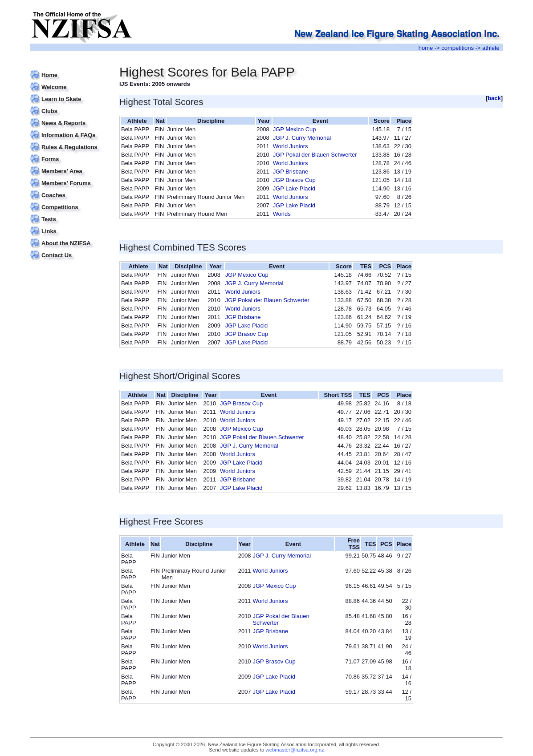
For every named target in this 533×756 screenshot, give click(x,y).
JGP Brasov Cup (294, 180)
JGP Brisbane (291, 172)
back (494, 98)
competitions (458, 48)
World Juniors (291, 146)
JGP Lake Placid (294, 188)
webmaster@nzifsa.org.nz (295, 750)
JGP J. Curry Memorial (302, 138)
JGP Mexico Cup (295, 129)
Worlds (282, 214)
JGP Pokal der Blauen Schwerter (315, 155)
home (426, 48)
